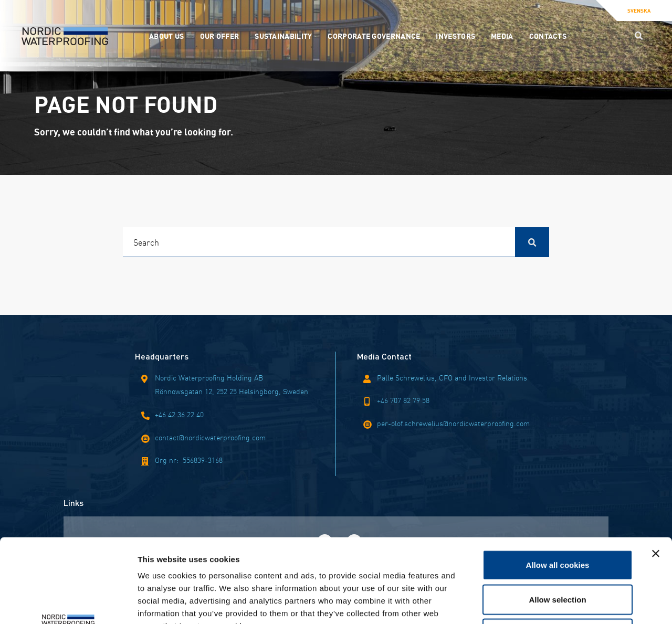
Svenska (639, 10)
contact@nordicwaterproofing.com (210, 437)
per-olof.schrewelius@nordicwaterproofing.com (453, 423)
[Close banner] (656, 475)
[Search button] (639, 36)
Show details (551, 603)
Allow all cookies (558, 486)
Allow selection (557, 521)
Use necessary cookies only (558, 555)
